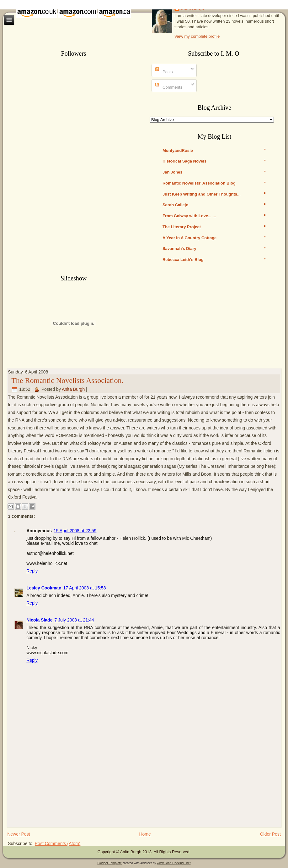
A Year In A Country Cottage (189, 238)
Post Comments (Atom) (58, 843)
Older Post (270, 834)
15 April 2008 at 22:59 (75, 531)
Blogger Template (109, 863)
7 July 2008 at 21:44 (74, 620)
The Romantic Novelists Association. (67, 380)
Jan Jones (173, 172)
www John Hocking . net (174, 863)
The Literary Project (182, 227)
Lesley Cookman (44, 588)
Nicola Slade (39, 620)
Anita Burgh (73, 389)
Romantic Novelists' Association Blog (199, 183)
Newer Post (19, 834)
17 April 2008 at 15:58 (84, 588)
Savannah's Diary (179, 249)
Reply (32, 571)
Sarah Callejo (175, 205)
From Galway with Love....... (189, 216)
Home (145, 834)
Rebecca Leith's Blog (183, 260)
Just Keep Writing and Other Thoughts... (202, 194)
